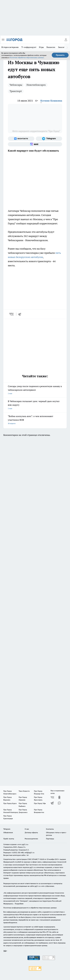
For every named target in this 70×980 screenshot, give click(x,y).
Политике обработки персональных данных (27, 57)
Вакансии (51, 47)
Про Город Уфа (40, 803)
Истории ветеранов (10, 47)
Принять (60, 55)
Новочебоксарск (36, 85)
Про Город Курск (10, 803)
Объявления (8, 832)
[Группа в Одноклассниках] (59, 797)
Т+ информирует (29, 47)
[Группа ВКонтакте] (21, 139)
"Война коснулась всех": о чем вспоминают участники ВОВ (35, 420)
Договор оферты (31, 832)
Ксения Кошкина (51, 101)
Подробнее (19, 904)
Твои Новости (24, 791)
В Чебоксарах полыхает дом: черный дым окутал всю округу (35, 405)
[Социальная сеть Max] (35, 144)
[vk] (12, 314)
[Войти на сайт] (66, 40)
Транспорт (16, 91)
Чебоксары (16, 85)
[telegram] (20, 314)
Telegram (7, 829)
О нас (27, 829)
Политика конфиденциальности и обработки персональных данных (30, 908)
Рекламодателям (31, 839)
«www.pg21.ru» (23, 844)
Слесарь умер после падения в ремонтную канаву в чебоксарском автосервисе (35, 390)
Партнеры (50, 839)
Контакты (50, 829)
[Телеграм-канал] (49, 139)
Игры (41, 47)
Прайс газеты (9, 839)
